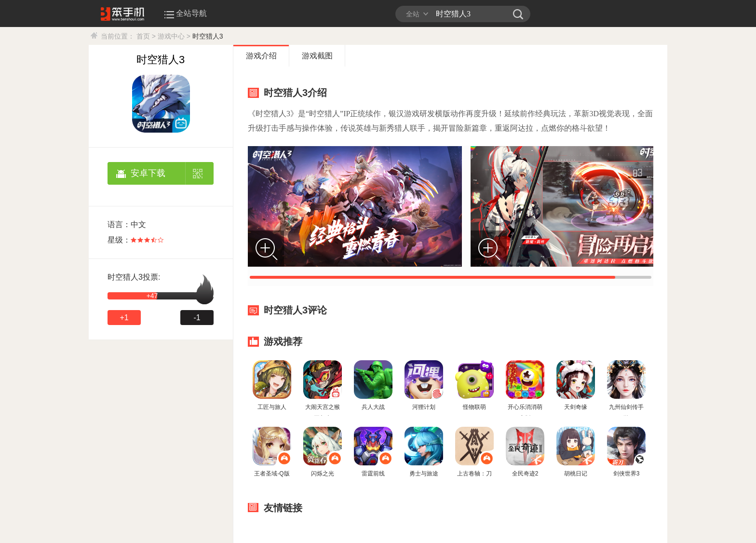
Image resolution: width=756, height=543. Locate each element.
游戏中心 (171, 36)
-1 (197, 318)
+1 (124, 318)
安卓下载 (148, 173)
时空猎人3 (208, 36)
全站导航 (187, 13)
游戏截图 (317, 56)
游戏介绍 (261, 56)
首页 (143, 36)
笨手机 (518, 14)
